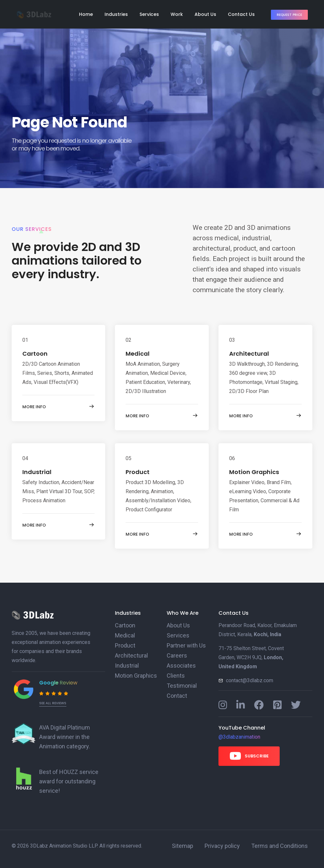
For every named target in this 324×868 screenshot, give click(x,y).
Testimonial (180, 684)
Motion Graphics (133, 674)
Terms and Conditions (276, 844)
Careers (176, 654)
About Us (205, 14)
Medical (124, 635)
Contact (175, 693)
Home (86, 14)
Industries (116, 14)
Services (149, 14)
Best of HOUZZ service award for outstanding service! (66, 780)
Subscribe (249, 756)
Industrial (125, 664)
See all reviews (53, 703)
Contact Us (241, 14)
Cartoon (124, 625)
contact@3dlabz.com (250, 680)
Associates (180, 664)
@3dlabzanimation (239, 737)
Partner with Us (184, 645)
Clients (175, 674)
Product (124, 645)
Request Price (289, 15)
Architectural (129, 654)
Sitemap (188, 844)
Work (177, 14)
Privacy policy (225, 844)
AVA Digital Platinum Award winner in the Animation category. (70, 737)
